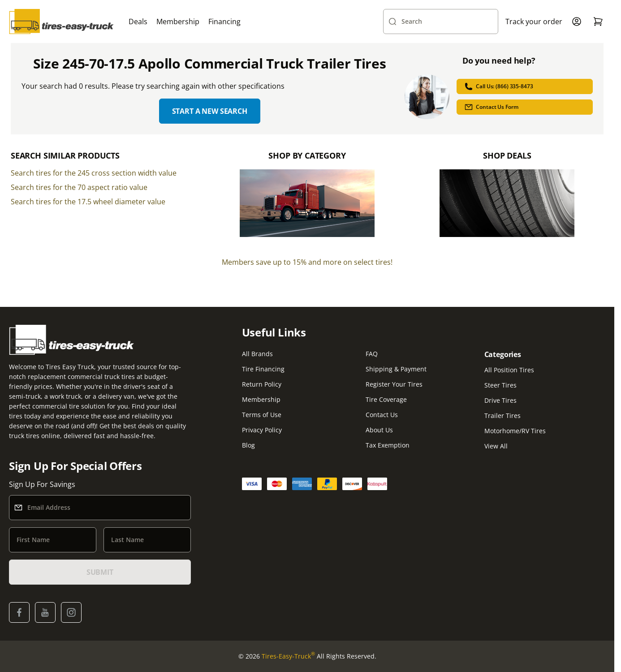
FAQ (372, 354)
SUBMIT (100, 572)
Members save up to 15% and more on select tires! (307, 262)
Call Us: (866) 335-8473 (498, 86)
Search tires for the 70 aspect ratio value (79, 187)
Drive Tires (500, 400)
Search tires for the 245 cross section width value (94, 173)
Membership (178, 22)
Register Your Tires (394, 384)
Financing (224, 22)
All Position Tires (509, 370)
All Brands (257, 354)
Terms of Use (262, 415)
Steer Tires (500, 385)
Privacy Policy (262, 430)
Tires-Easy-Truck (288, 656)
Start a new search (210, 111)
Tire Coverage (386, 399)
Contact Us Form (491, 107)
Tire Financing (263, 369)
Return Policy (262, 384)
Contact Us (382, 415)
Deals (138, 22)
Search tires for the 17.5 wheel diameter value (88, 202)
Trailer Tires (502, 416)
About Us (379, 430)
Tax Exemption (388, 445)
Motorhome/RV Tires (515, 431)
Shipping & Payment (396, 369)
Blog (248, 445)
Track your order (534, 22)
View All (496, 446)
